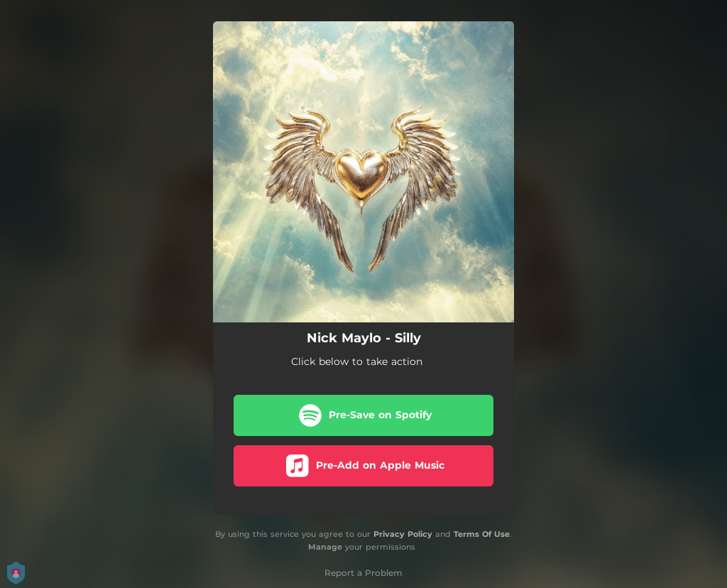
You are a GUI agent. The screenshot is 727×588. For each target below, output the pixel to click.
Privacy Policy (403, 534)
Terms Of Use (482, 534)
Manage (325, 548)
